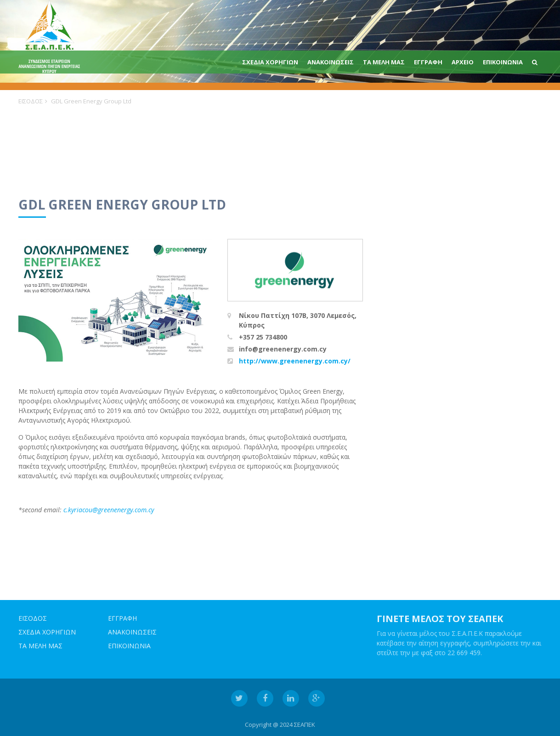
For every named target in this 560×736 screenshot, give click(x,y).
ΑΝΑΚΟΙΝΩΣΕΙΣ (331, 62)
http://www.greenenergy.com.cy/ (295, 361)
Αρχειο (463, 62)
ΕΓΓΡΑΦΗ (428, 62)
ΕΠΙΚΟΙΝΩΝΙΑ (503, 62)
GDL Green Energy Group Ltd (91, 101)
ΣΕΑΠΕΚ (305, 725)
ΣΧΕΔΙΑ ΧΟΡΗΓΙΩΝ (270, 62)
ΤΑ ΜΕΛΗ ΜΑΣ (384, 62)
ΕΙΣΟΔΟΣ (31, 101)
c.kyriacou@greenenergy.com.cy (109, 510)
